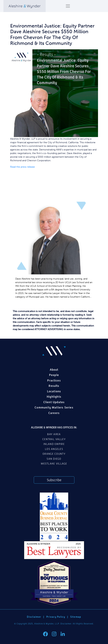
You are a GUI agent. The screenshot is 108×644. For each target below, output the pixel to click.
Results (54, 386)
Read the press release (22, 167)
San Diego (54, 459)
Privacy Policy (56, 617)
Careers (54, 413)
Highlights (54, 397)
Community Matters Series (54, 407)
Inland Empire (54, 444)
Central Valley (54, 439)
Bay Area (54, 434)
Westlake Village (54, 464)
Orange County (54, 454)
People (54, 375)
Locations (54, 391)
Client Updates (54, 402)
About (54, 370)
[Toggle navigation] (68, 6)
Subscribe (54, 480)
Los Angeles (54, 449)
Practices (54, 380)
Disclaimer (34, 617)
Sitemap (76, 617)
